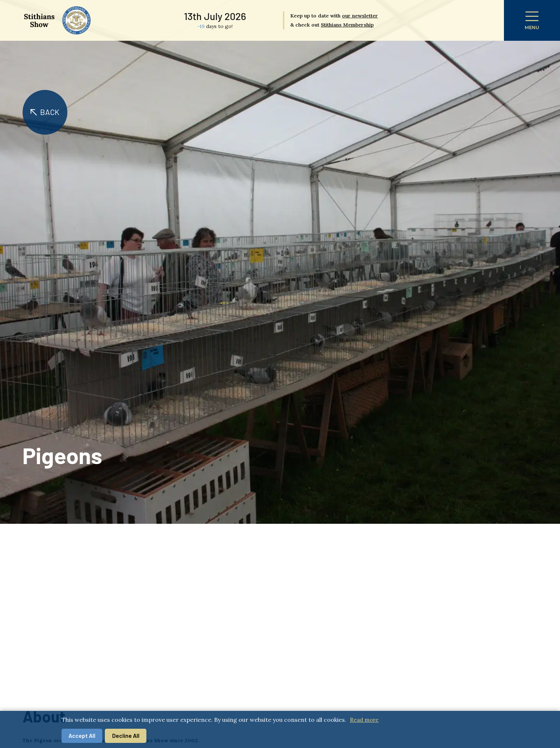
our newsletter (360, 16)
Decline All (126, 735)
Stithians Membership (347, 25)
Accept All (82, 735)
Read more (364, 720)
